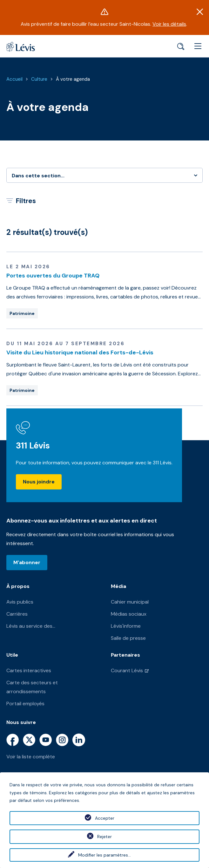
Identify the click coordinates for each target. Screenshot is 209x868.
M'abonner (27, 562)
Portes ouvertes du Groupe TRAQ (53, 276)
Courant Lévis (127, 670)
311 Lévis (33, 445)
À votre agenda (73, 79)
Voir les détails (169, 24)
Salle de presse (128, 638)
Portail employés (25, 704)
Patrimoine (22, 313)
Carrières (17, 614)
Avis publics (20, 602)
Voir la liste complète (31, 757)
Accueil (14, 79)
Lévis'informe (126, 626)
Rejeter (104, 837)
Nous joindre (39, 482)
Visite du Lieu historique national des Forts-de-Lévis (80, 352)
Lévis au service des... (31, 626)
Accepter (105, 818)
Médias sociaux (129, 614)
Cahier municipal (130, 602)
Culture (39, 79)
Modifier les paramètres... (104, 855)
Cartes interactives (29, 670)
